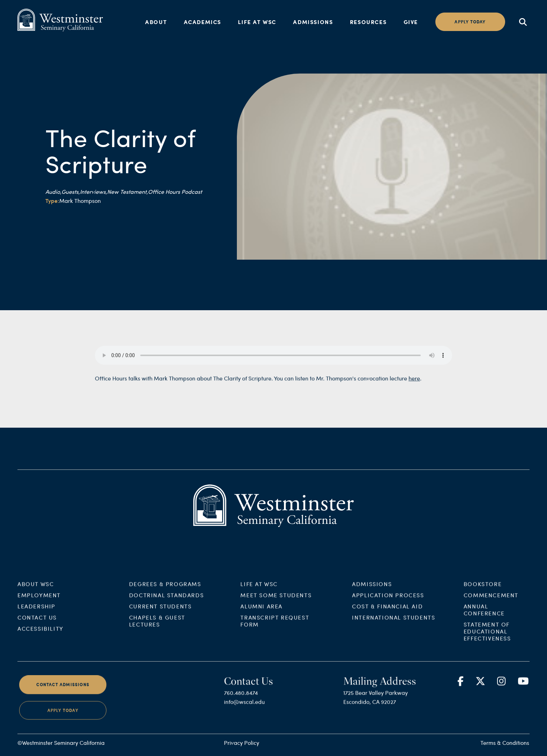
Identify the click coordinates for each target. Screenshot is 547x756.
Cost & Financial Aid (387, 611)
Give (411, 22)
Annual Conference (484, 615)
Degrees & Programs (165, 589)
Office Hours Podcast (175, 192)
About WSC (36, 589)
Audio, (53, 192)
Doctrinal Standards (166, 600)
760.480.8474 (241, 698)
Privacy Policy (242, 743)
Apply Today (63, 715)
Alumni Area (261, 611)
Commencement (491, 600)
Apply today (470, 22)
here (414, 383)
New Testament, (128, 192)
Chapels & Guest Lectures (157, 626)
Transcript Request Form (275, 626)
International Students (394, 622)
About (156, 22)
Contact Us (37, 622)
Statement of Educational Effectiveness (487, 636)
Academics (203, 22)
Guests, (71, 192)
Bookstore (483, 589)
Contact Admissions (63, 690)
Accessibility (40, 633)
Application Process (388, 600)
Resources (368, 22)
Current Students (160, 611)
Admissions (313, 22)
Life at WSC (257, 22)
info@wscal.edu (244, 707)
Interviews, (93, 192)
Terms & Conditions (505, 743)
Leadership (36, 611)
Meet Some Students (276, 600)
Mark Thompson (80, 201)
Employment (39, 600)
